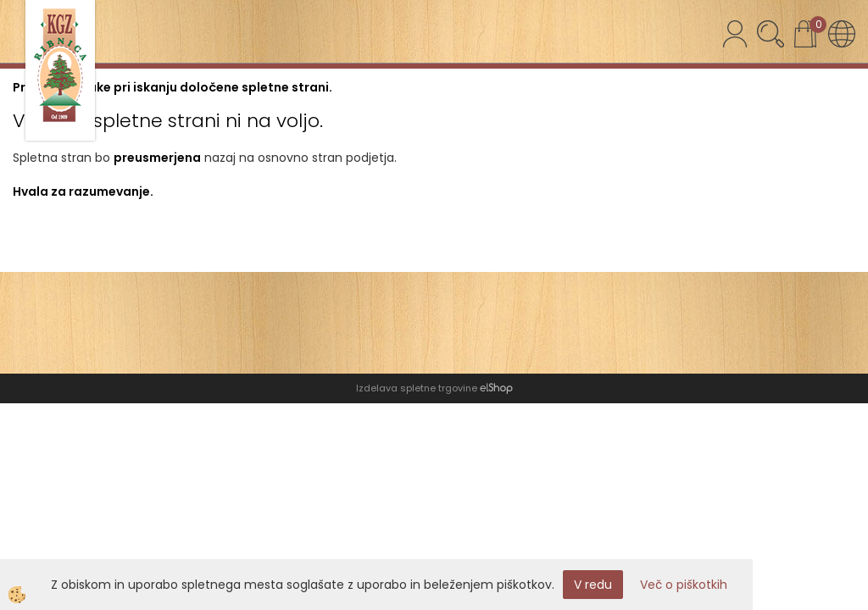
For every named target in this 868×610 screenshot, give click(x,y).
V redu (593, 585)
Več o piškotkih (684, 585)
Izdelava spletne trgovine (417, 388)
